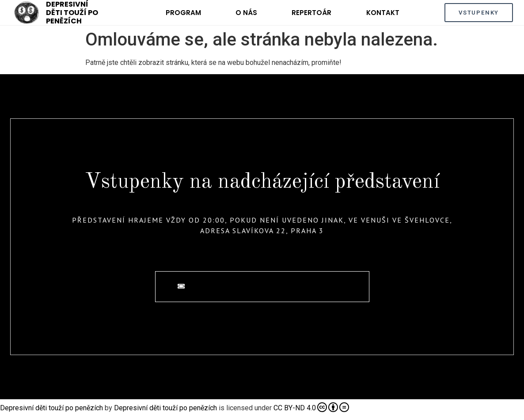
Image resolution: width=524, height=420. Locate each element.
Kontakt (383, 13)
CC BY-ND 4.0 (311, 407)
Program (183, 13)
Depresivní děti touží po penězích (51, 408)
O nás (246, 13)
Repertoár (311, 13)
